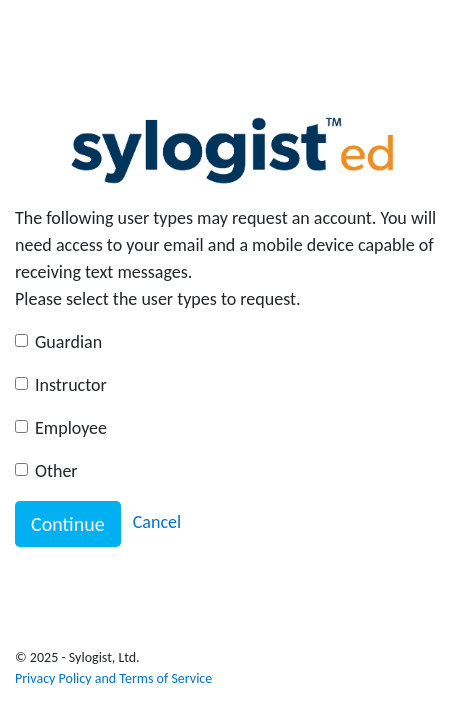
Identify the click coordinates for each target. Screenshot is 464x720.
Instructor (71, 385)
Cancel (157, 522)
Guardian (68, 342)
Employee (71, 428)
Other (56, 471)
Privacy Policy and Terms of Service (113, 678)
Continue (68, 524)
